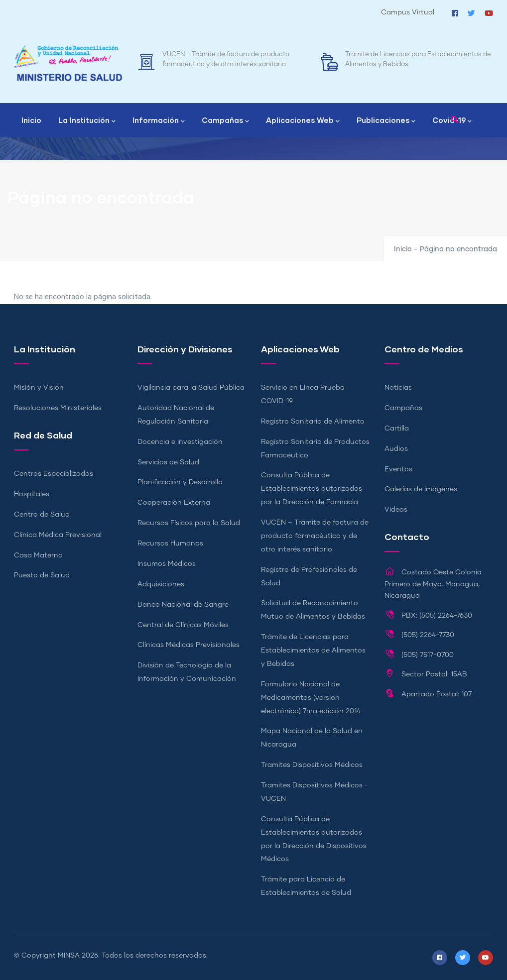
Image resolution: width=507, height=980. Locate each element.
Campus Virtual (408, 12)
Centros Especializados (54, 474)
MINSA (69, 956)
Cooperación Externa (174, 503)
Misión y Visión (39, 388)
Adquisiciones (161, 584)
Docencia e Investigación (180, 442)
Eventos (398, 469)
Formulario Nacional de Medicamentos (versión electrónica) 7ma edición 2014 (311, 698)
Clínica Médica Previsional (58, 535)
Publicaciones (386, 121)
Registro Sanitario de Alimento (313, 422)
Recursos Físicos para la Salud (189, 523)
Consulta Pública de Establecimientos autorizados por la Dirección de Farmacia (312, 489)
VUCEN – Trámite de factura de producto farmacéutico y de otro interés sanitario (315, 536)
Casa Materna (38, 555)
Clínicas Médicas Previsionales (189, 645)
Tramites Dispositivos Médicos (312, 765)
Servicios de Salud (168, 462)
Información (159, 121)
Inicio (31, 120)
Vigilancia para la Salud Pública (191, 388)
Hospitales (32, 494)
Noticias (398, 388)
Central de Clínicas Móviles (183, 625)
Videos (396, 510)
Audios (396, 449)
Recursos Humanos (170, 544)
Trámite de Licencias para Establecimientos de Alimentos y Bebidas (313, 651)
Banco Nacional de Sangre (183, 605)
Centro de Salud (42, 515)
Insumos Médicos (167, 564)
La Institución (87, 121)
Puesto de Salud (42, 575)
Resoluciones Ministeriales (58, 408)
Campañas (225, 121)
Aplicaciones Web (303, 121)
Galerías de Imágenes (421, 489)
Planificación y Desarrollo (180, 482)
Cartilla (397, 429)
